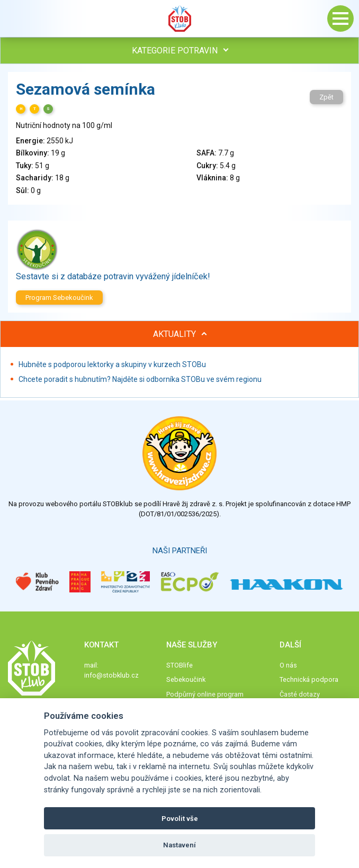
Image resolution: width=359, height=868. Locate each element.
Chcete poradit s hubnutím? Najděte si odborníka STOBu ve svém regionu (140, 379)
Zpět (326, 97)
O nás (288, 665)
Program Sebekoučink (59, 298)
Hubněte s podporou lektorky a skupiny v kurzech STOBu (112, 364)
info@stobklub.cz (111, 675)
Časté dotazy (300, 694)
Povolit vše (180, 819)
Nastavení (179, 845)
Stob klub (179, 19)
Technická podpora (309, 679)
